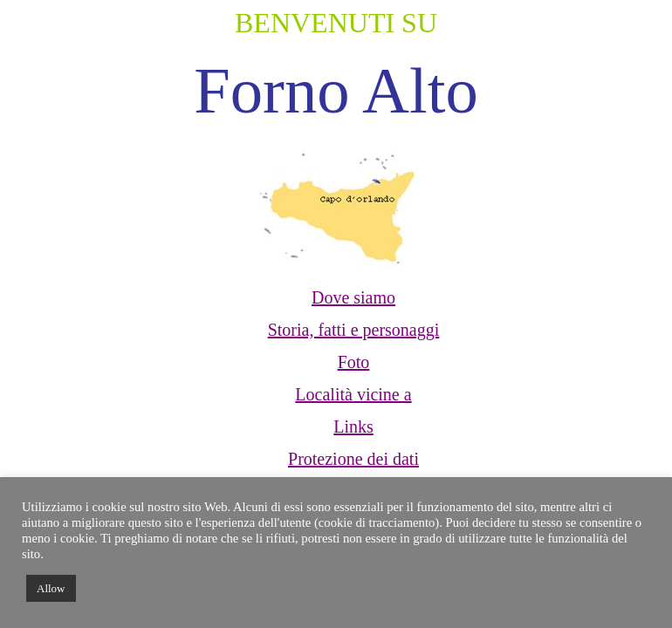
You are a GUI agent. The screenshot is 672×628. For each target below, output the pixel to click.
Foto (354, 362)
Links (353, 427)
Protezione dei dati (353, 459)
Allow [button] (51, 588)
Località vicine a (353, 394)
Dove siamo (353, 297)
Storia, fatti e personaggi (354, 330)
